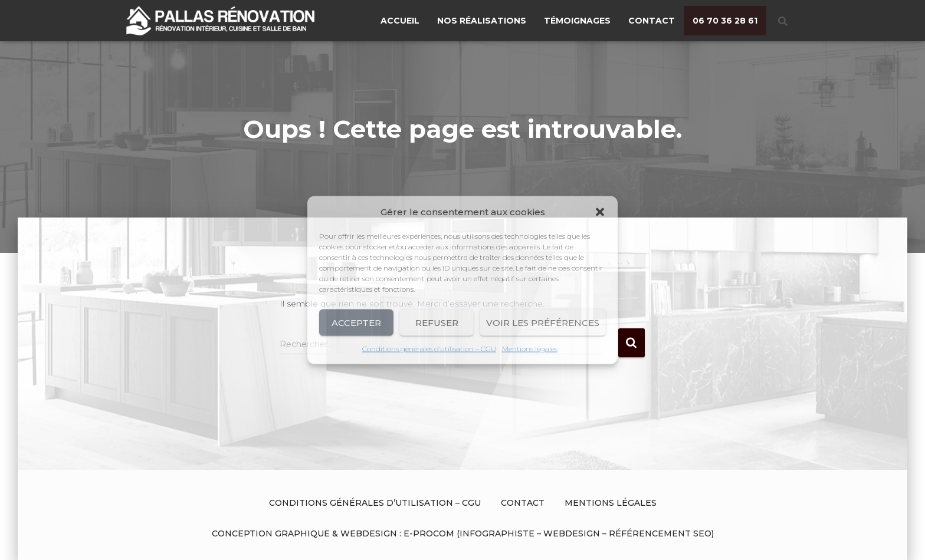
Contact (652, 21)
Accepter (356, 322)
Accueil (400, 21)
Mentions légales (530, 349)
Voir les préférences (543, 322)
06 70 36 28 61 (725, 21)
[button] (600, 212)
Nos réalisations (482, 21)
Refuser (437, 322)
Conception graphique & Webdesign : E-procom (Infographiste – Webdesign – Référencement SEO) (463, 533)
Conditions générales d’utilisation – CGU (429, 349)
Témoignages (577, 21)
